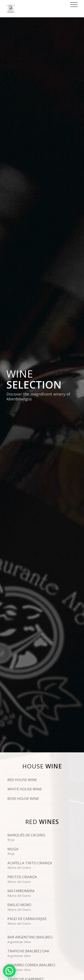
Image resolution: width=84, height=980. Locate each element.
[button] (9, 971)
